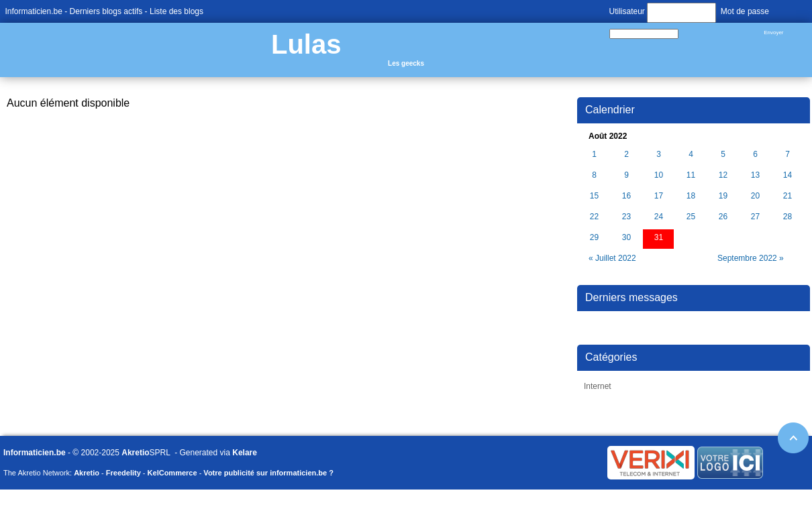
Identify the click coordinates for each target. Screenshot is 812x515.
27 (755, 217)
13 (755, 175)
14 (788, 175)
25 (691, 217)
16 (626, 196)
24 (659, 217)
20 (755, 196)
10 (659, 175)
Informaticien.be (34, 11)
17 (659, 196)
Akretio (135, 453)
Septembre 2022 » (751, 258)
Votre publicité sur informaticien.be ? (268, 473)
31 (659, 238)
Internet (598, 386)
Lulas (306, 44)
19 (723, 196)
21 (788, 196)
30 (626, 238)
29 (594, 238)
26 (723, 217)
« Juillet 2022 (612, 258)
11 (691, 175)
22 (594, 217)
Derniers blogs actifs (106, 11)
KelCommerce (172, 473)
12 (723, 175)
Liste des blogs (176, 11)
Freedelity (123, 473)
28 (788, 217)
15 (594, 196)
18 (691, 196)
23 (626, 217)
